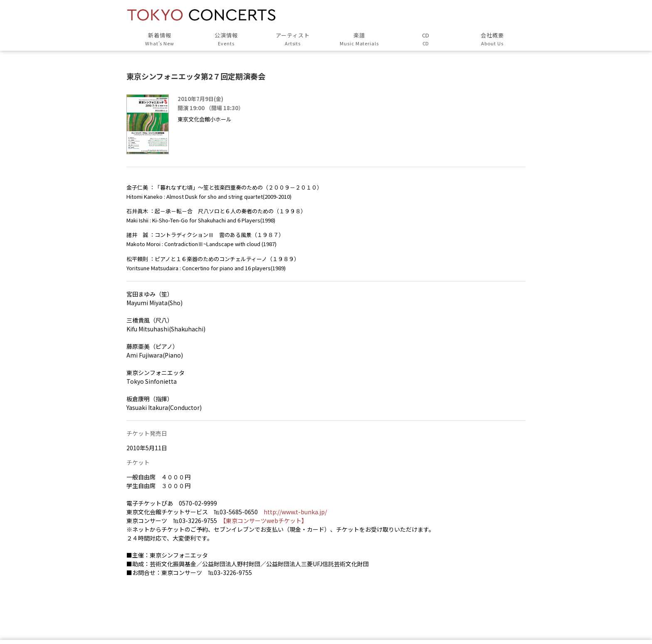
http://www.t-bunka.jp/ (295, 512)
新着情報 (160, 39)
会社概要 (492, 39)
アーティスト (293, 39)
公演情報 (226, 39)
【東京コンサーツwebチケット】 (265, 521)
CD (426, 39)
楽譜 (359, 39)
